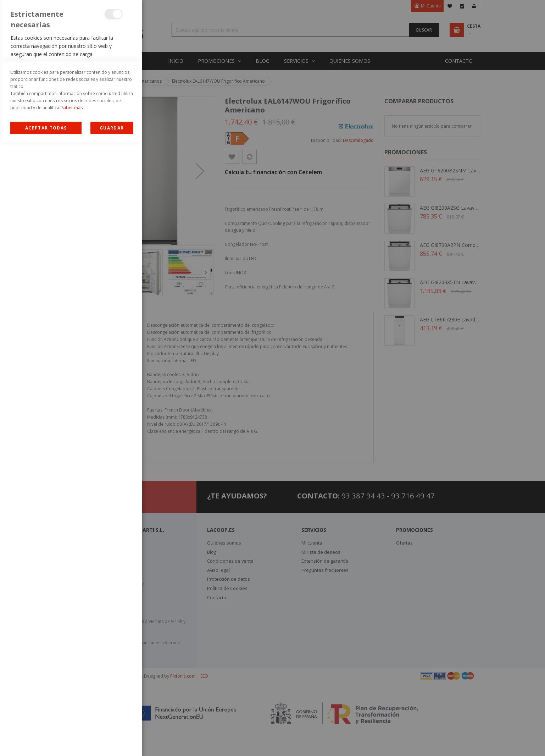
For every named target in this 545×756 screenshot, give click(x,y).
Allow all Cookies (46, 741)
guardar (112, 741)
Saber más (72, 721)
